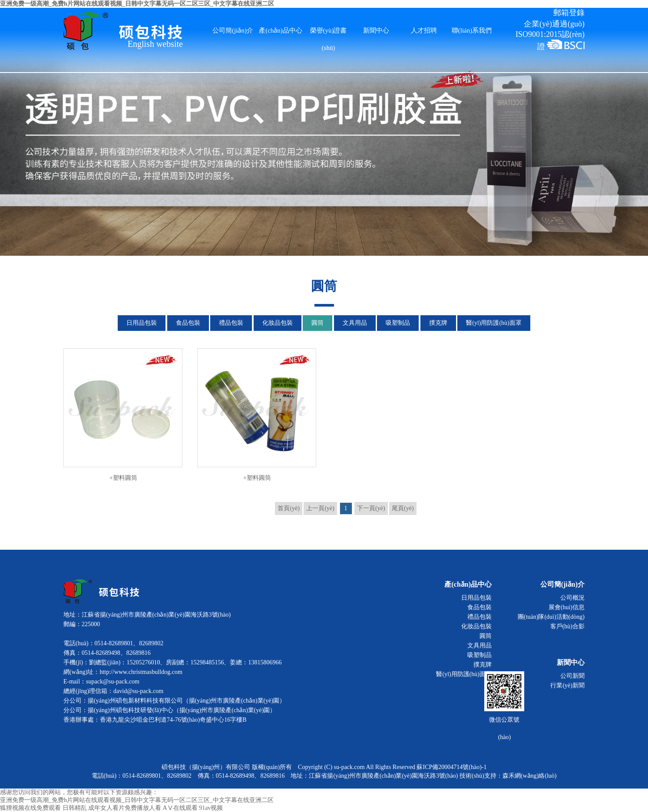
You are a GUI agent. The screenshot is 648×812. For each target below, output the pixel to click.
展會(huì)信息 (567, 607)
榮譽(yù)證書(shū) (329, 33)
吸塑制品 (398, 323)
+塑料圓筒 (123, 415)
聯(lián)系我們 (472, 30)
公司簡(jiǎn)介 (233, 30)
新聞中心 (376, 30)
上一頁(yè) (320, 508)
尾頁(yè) (403, 508)
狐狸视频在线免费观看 (30, 808)
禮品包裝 (231, 323)
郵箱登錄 (569, 13)
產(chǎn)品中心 (281, 30)
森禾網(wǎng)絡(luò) (530, 776)
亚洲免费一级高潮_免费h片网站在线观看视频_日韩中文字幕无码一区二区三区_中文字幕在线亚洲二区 (137, 800)
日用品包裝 (142, 323)
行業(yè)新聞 (567, 685)
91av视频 (211, 808)
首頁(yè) (289, 508)
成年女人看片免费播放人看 (125, 808)
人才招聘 (424, 30)
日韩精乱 (75, 808)
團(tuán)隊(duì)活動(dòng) (551, 617)
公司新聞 (572, 676)
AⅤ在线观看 (180, 808)
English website (155, 43)
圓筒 (317, 323)
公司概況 (572, 598)
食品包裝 (188, 323)
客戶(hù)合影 (567, 626)
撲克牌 (438, 323)
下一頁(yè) (371, 508)
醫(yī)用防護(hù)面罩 (494, 323)
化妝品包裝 (278, 323)
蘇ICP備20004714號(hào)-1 (451, 767)
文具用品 (355, 323)
